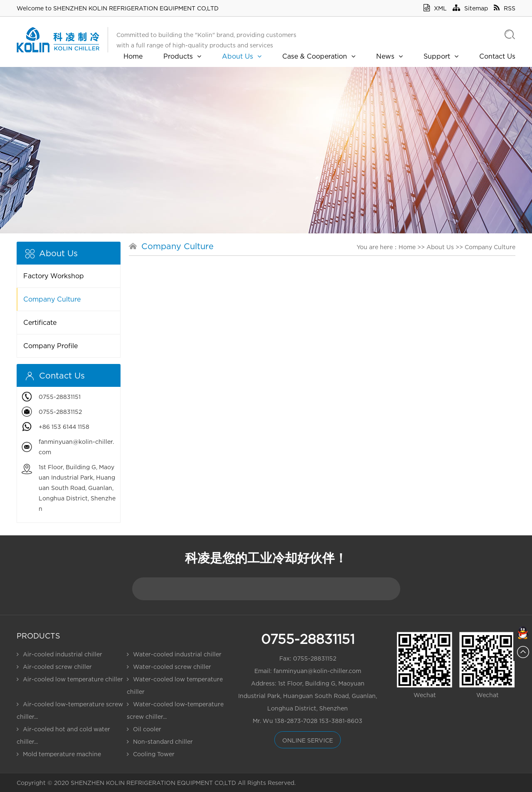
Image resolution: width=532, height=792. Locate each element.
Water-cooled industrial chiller (174, 654)
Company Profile (50, 346)
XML (435, 8)
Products (182, 56)
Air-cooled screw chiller (54, 667)
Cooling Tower (151, 754)
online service (308, 740)
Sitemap (470, 8)
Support (441, 56)
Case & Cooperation (319, 56)
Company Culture (52, 299)
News (389, 56)
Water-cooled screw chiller (169, 667)
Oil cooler (144, 729)
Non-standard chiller (160, 741)
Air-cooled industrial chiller (59, 654)
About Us (242, 56)
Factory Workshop (54, 276)
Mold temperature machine (59, 754)
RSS (505, 8)
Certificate (40, 322)
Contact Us (497, 56)
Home (133, 56)
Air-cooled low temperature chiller (70, 679)
